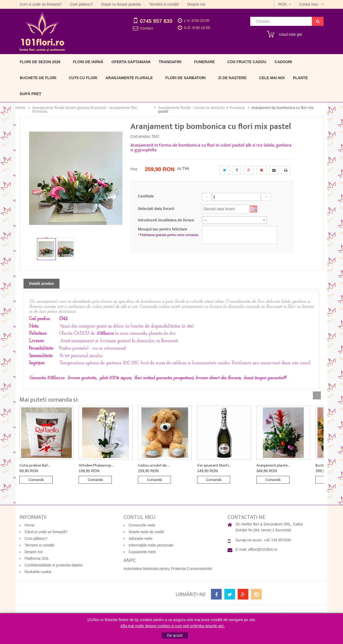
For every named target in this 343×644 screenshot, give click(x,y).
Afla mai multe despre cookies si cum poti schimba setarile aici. (172, 626)
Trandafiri (170, 62)
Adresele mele (141, 538)
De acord (175, 635)
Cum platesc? (81, 4)
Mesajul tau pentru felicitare (169, 232)
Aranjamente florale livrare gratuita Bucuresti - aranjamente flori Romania (85, 110)
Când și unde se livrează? (46, 532)
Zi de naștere (232, 78)
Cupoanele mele (142, 552)
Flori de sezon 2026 (40, 62)
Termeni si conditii (164, 4)
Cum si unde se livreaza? (41, 4)
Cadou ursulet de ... (154, 465)
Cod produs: (141, 136)
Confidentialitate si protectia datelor (54, 565)
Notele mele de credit (146, 532)
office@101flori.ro (263, 549)
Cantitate (146, 196)
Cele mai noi (272, 78)
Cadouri (283, 62)
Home (20, 108)
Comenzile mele (142, 525)
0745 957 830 (156, 21)
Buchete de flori (38, 78)
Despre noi (196, 4)
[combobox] (234, 220)
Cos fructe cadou (247, 62)
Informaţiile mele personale (151, 545)
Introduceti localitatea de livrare (166, 220)
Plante (300, 78)
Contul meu (309, 4)
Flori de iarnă (88, 62)
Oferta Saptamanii (131, 62)
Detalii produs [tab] (41, 283)
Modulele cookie (38, 572)
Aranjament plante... (273, 465)
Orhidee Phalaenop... (96, 465)
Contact (146, 28)
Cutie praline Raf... (35, 465)
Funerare (205, 62)
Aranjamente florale (129, 78)
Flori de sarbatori (186, 78)
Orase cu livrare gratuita (121, 4)
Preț (134, 169)
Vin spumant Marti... (214, 465)
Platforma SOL (37, 558)
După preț (31, 94)
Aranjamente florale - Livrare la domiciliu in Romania (201, 108)
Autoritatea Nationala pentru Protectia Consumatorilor (168, 569)
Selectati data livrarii (156, 209)
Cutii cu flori (83, 78)
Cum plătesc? (36, 538)
